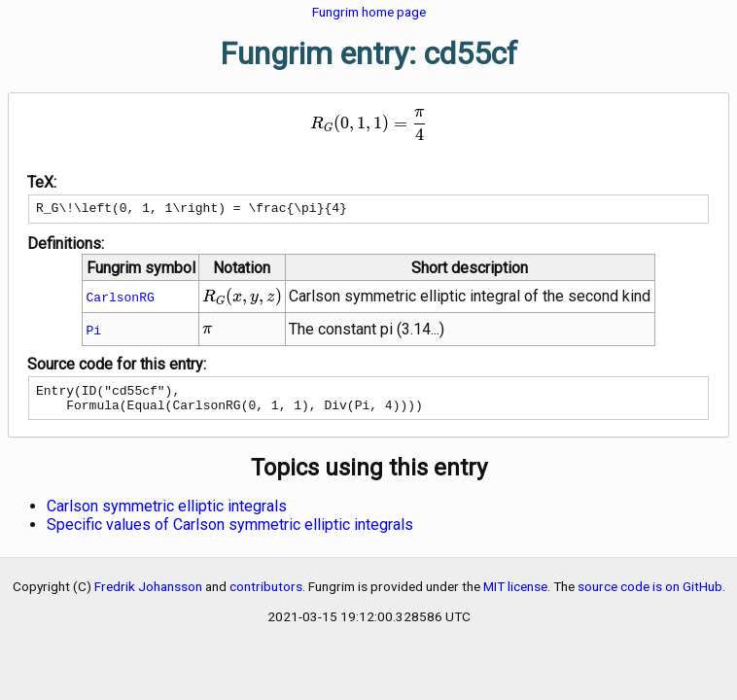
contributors (266, 595)
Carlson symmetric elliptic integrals (167, 515)
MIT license (515, 595)
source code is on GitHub (650, 595)
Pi (94, 332)
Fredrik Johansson (148, 595)
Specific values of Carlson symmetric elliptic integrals (230, 533)
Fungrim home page (369, 12)
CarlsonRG (121, 299)
